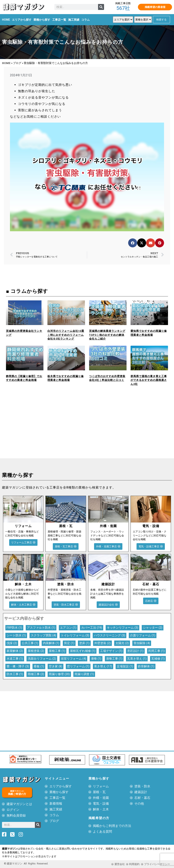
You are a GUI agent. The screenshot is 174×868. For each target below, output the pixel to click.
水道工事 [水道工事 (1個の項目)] (15, 659)
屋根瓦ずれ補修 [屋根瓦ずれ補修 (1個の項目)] (83, 651)
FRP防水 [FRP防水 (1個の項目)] (14, 628)
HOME (6, 20)
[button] (133, 243)
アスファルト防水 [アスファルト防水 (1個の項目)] (41, 628)
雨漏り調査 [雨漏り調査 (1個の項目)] (84, 674)
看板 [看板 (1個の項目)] (39, 666)
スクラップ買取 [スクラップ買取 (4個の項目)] (43, 635)
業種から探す (42, 20)
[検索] (101, 7)
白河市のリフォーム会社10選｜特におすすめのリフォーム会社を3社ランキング (66, 335)
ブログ (17, 63)
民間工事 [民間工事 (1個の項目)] (156, 651)
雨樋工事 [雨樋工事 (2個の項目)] (36, 674)
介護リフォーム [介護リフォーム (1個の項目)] (143, 635)
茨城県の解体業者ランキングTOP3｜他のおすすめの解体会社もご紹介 (107, 335)
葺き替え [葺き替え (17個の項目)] (103, 666)
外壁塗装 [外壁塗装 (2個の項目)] (102, 643)
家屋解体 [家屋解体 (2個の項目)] (15, 651)
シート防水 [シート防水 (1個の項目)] (16, 635)
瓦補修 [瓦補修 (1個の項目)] (158, 659)
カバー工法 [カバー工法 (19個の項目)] (92, 628)
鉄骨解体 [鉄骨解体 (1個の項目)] (146, 666)
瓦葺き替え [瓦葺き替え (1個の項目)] (137, 659)
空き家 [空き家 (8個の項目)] (56, 666)
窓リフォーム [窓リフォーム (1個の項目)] (78, 666)
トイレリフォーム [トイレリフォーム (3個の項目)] (75, 635)
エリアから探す (22, 20)
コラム (86, 20)
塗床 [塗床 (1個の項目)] (84, 643)
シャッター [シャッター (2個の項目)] (153, 628)
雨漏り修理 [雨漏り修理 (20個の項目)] (59, 674)
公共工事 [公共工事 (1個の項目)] (30, 643)
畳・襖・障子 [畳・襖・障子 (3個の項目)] (18, 666)
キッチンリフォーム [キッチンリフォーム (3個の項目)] (122, 628)
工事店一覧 (59, 20)
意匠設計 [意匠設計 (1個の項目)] (135, 651)
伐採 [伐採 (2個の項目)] (12, 643)
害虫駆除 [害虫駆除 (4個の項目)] (142, 643)
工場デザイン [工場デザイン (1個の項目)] (111, 651)
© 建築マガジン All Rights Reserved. (26, 864)
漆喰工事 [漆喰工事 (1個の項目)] (114, 659)
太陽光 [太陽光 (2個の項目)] (122, 643)
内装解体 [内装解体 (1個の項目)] (51, 643)
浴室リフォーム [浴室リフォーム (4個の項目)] (73, 659)
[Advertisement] (44, 429)
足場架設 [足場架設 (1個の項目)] (125, 666)
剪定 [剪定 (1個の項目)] (69, 643)
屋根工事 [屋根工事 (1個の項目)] (57, 651)
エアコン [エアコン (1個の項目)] (68, 628)
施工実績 (74, 20)
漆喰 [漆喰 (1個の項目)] (96, 659)
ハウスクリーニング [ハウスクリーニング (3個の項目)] (110, 635)
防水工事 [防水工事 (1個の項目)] (15, 674)
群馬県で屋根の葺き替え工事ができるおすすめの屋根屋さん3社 (149, 380)
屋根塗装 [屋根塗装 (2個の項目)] (36, 651)
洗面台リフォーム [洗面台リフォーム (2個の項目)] (42, 659)
